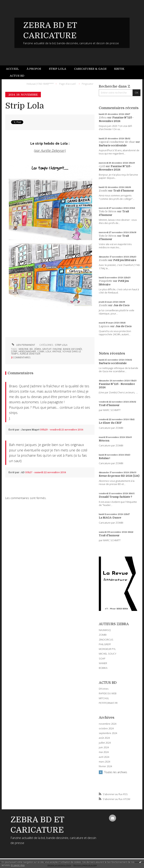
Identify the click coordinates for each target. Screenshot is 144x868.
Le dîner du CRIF (110, 423)
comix (41, 351)
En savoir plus (18, 865)
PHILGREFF (105, 644)
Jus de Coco (121, 305)
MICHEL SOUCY (108, 654)
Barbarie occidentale (113, 145)
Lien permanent (23, 345)
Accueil (12, 69)
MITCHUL (104, 698)
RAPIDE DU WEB (108, 693)
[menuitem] (14, 69)
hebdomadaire (27, 351)
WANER (103, 663)
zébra (37, 349)
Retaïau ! (104, 458)
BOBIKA (103, 668)
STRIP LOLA (61, 345)
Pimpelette (106, 281)
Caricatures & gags (90, 69)
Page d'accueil (67, 84)
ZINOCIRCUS (106, 640)
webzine (24, 349)
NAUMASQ (105, 630)
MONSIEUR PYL (107, 649)
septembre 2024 (108, 733)
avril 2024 (104, 757)
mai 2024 (104, 752)
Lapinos (104, 326)
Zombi (103, 191)
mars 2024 (104, 762)
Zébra (103, 117)
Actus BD (17, 76)
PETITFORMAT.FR (108, 703)
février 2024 (105, 766)
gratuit (47, 349)
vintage (57, 351)
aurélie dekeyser (30, 354)
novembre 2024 (108, 724)
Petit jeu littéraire (125, 260)
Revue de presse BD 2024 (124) (119, 476)
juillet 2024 (105, 743)
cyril (102, 166)
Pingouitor (88, 84)
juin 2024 (104, 747)
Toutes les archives (116, 772)
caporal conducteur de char (117, 142)
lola (48, 351)
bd (31, 349)
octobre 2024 (106, 728)
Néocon (104, 441)
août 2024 (104, 738)
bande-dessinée (73, 349)
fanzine (57, 349)
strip (14, 351)
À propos (34, 69)
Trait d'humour (124, 191)
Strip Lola (58, 69)
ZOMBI (103, 635)
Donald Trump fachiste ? (115, 497)
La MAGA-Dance (110, 518)
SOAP (102, 658)
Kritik (119, 69)
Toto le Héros (108, 211)
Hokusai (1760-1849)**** (40, 84)
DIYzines (104, 689)
